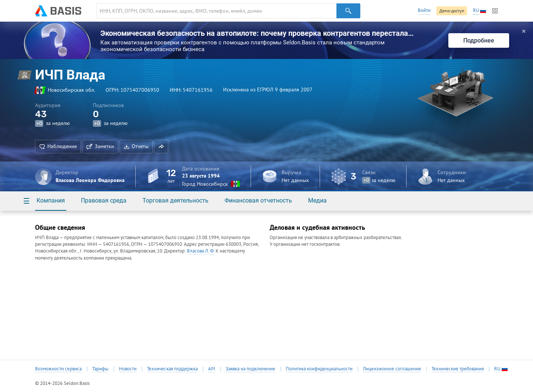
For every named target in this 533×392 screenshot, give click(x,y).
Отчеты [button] (136, 146)
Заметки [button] (100, 146)
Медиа (317, 200)
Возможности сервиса (58, 369)
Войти (424, 10)
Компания (51, 200)
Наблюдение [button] (58, 146)
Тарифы (100, 369)
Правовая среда (104, 200)
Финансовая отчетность (258, 200)
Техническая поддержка (172, 369)
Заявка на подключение (250, 369)
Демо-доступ (452, 11)
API (212, 369)
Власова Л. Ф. (201, 251)
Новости (128, 369)
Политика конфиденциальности (319, 369)
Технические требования (458, 369)
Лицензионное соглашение (392, 369)
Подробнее (479, 40)
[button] (161, 147)
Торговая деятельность (175, 200)
